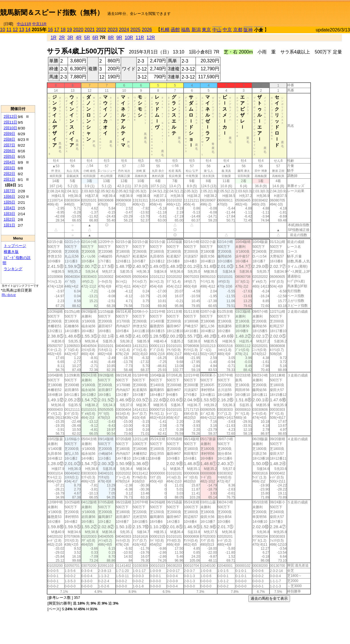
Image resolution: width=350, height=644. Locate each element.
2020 (78, 30)
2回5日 (9, 156)
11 (9, 30)
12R (151, 38)
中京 (227, 30)
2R (62, 38)
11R (140, 38)
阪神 (248, 30)
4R (79, 38)
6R (95, 38)
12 (15, 30)
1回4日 (9, 208)
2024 (124, 30)
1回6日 (9, 197)
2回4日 (9, 162)
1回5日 (9, 202)
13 (22, 30)
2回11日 (11, 122)
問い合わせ (9, 295)
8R (111, 38)
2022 (101, 30)
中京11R (39, 24)
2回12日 (11, 116)
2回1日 (9, 179)
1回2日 (9, 219)
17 (57, 30)
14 (28, 30)
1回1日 (9, 225)
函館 (175, 30)
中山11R (24, 24)
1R (53, 38)
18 (63, 30)
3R (70, 38)
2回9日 (9, 134)
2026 (147, 30)
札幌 (165, 30)
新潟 (196, 30)
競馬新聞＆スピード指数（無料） (52, 12)
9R (119, 38)
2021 (90, 30)
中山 (217, 30)
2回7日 (9, 145)
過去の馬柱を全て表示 (269, 598)
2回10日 (11, 128)
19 (69, 30)
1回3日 (9, 214)
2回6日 (9, 151)
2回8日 (9, 139)
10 (3, 30)
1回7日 (9, 191)
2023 (112, 30)
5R (87, 38)
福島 (186, 30)
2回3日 (9, 168)
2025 (136, 30)
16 (50, 30)
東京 (206, 30)
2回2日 (9, 174)
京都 (238, 30)
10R (129, 38)
